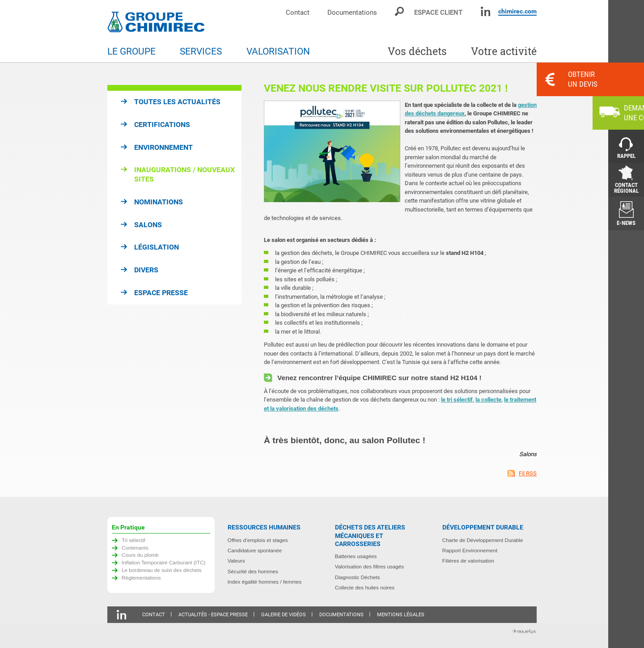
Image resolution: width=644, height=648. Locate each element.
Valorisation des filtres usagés (369, 566)
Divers (146, 270)
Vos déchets (417, 51)
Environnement (163, 147)
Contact (298, 12)
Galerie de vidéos (284, 615)
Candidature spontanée (255, 550)
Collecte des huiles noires (365, 587)
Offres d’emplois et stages (258, 540)
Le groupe (131, 51)
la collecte (488, 400)
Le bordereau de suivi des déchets (162, 570)
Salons (148, 225)
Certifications (162, 125)
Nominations (159, 202)
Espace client (438, 12)
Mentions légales (401, 615)
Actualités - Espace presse (213, 615)
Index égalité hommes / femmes (265, 582)
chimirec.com (517, 11)
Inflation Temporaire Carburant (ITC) (164, 562)
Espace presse (161, 293)
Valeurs (236, 561)
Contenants (135, 548)
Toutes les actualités (177, 102)
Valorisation (278, 51)
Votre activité (504, 51)
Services (201, 51)
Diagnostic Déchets (358, 577)
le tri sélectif (457, 400)
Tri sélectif (133, 540)
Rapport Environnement (470, 550)
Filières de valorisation (468, 561)
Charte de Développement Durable (483, 540)
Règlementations (141, 578)
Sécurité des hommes (253, 571)
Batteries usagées (356, 556)
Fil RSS (528, 473)
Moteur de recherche (400, 11)
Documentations (352, 12)
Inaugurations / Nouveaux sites (184, 174)
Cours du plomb (140, 555)
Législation (157, 247)
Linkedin (485, 11)
